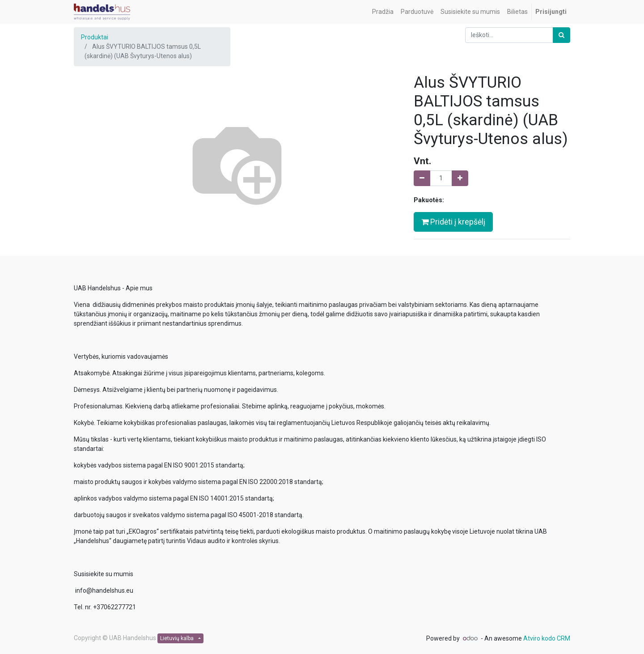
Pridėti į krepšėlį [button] (453, 222)
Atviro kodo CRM (547, 638)
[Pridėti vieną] (460, 178)
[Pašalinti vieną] (422, 178)
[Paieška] (561, 35)
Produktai (95, 37)
